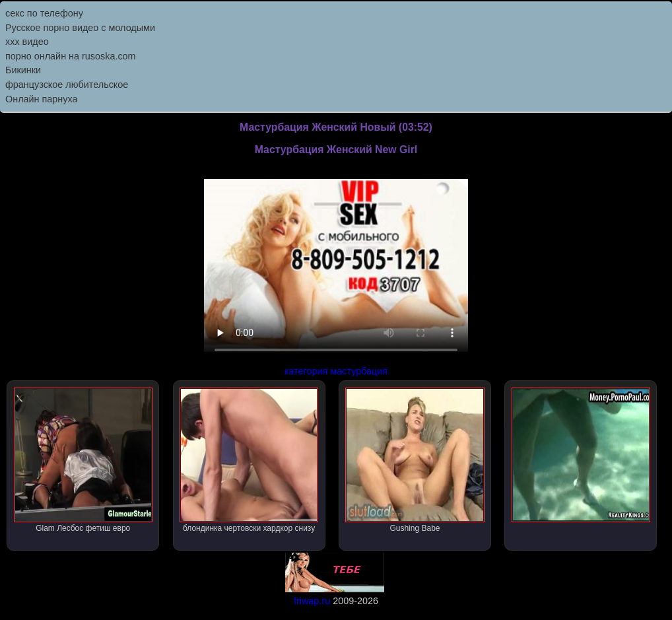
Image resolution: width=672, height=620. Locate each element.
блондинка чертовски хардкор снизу (249, 460)
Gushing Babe (415, 460)
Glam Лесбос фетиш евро (83, 460)
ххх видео (27, 42)
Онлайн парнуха (42, 99)
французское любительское (67, 85)
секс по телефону (44, 13)
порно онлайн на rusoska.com (71, 56)
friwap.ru (312, 601)
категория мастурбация (336, 371)
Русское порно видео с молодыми (80, 28)
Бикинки (23, 70)
